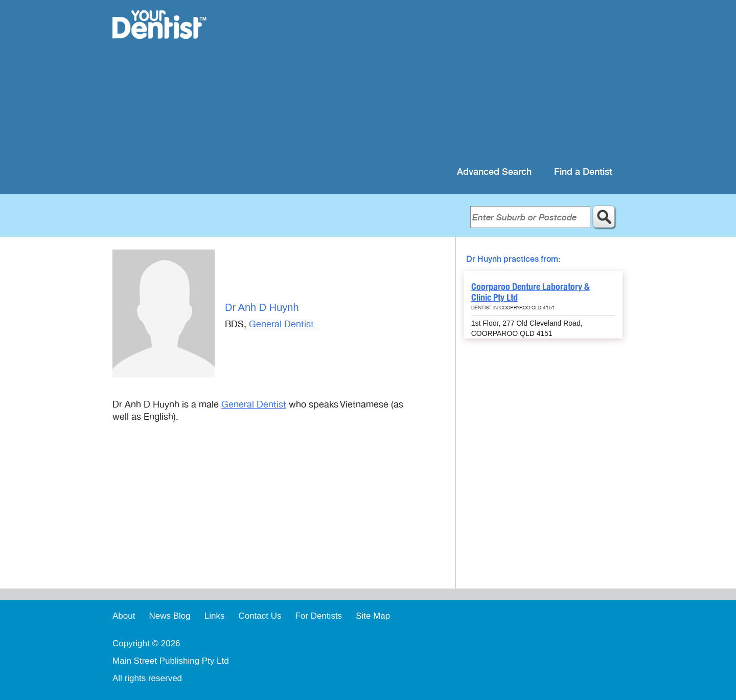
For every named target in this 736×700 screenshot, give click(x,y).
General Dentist (281, 324)
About (124, 616)
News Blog (169, 616)
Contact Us (260, 616)
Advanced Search (494, 172)
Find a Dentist (583, 172)
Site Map (373, 616)
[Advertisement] (434, 82)
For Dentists (318, 616)
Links (215, 616)
